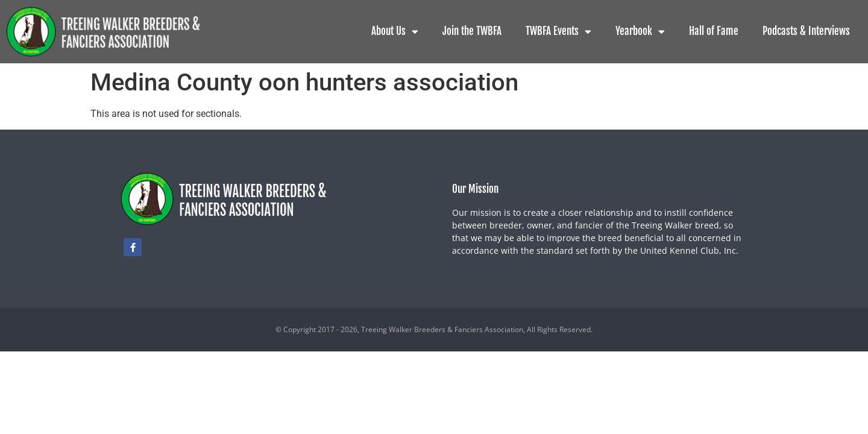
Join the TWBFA (472, 31)
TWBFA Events (558, 32)
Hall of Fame (714, 31)
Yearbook (640, 32)
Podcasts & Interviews (806, 31)
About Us (395, 32)
